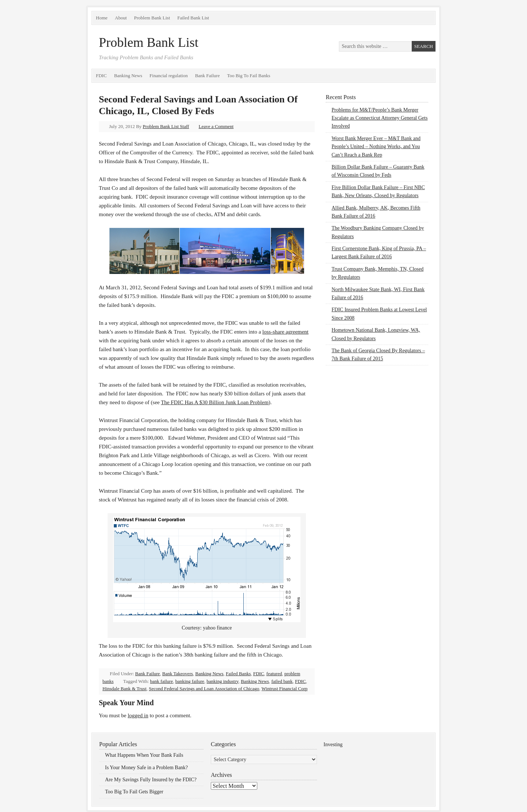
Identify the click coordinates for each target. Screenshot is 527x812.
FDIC (101, 76)
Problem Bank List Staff (166, 126)
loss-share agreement (285, 332)
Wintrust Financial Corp (285, 689)
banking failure (190, 681)
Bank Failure (208, 76)
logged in (138, 715)
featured (274, 674)
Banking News (128, 76)
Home (102, 18)
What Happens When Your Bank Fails (144, 755)
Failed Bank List (193, 18)
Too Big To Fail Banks (248, 76)
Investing (333, 745)
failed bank (282, 681)
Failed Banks (238, 674)
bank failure (161, 681)
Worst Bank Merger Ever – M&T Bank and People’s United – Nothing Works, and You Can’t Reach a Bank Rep (376, 147)
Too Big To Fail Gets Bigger (134, 792)
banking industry (223, 681)
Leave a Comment (216, 126)
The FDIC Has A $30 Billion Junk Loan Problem (215, 402)
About (121, 18)
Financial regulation (169, 76)
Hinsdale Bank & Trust (124, 689)
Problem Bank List (152, 18)
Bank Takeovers (177, 674)
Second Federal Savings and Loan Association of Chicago (204, 689)
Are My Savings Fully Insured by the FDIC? (151, 780)
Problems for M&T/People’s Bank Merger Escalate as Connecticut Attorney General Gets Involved (380, 118)
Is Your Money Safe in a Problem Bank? (146, 768)
